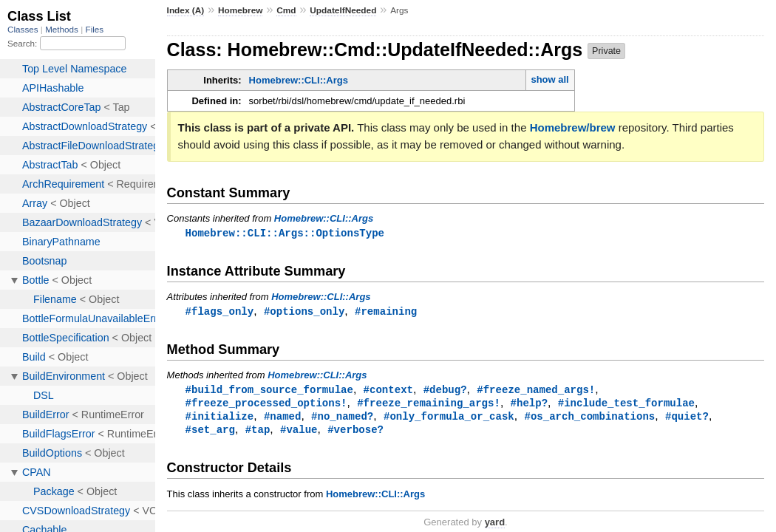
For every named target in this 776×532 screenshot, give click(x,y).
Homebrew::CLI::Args (299, 80)
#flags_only (220, 312)
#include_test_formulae (626, 405)
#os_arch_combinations (589, 419)
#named (283, 419)
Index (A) (186, 10)
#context (388, 391)
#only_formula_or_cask (449, 419)
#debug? (445, 391)
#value (299, 433)
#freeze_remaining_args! (429, 405)
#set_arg (210, 433)
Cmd (286, 10)
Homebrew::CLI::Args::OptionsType (285, 233)
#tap (258, 433)
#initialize (220, 419)
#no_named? (342, 419)
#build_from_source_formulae (269, 391)
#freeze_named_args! (536, 391)
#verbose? (355, 433)
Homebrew (240, 10)
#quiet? (687, 419)
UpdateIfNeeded (343, 10)
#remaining (386, 312)
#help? (529, 405)
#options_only (304, 312)
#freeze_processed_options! (266, 405)
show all (549, 79)
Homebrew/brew (573, 127)
